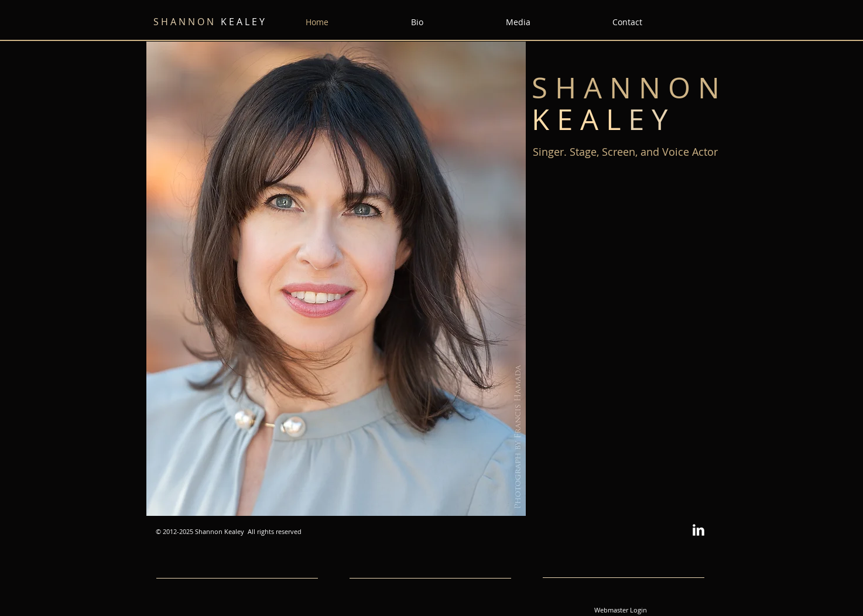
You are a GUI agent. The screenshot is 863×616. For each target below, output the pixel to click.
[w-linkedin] (698, 530)
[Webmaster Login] (620, 610)
